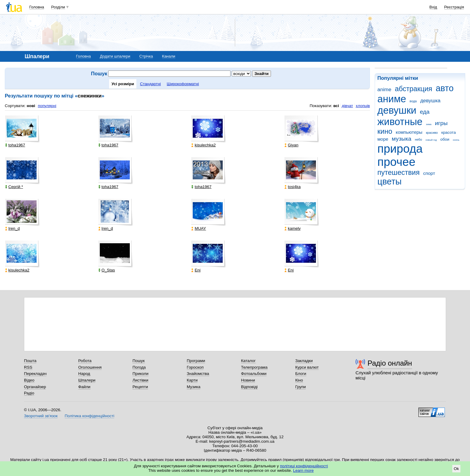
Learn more (303, 470)
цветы (390, 181)
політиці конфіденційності (304, 466)
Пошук (139, 361)
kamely (293, 228)
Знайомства (198, 374)
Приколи (140, 374)
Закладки (304, 361)
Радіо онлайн (390, 363)
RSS (28, 367)
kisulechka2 (203, 145)
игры (441, 123)
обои (445, 139)
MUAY (199, 228)
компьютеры (409, 132)
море (383, 139)
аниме (392, 99)
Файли (84, 387)
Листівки (140, 380)
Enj (196, 270)
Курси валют (307, 367)
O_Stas (107, 270)
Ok (456, 469)
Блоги (301, 374)
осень (456, 140)
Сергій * (14, 187)
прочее (396, 162)
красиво (432, 133)
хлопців (363, 106)
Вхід (433, 7)
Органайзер (35, 387)
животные (400, 122)
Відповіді (249, 387)
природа (400, 149)
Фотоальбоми (254, 374)
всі (336, 106)
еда (425, 112)
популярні (47, 106)
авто (445, 88)
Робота (85, 361)
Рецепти (140, 387)
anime (384, 90)
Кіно (299, 380)
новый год (431, 140)
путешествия (399, 172)
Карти (192, 380)
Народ (84, 374)
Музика (193, 387)
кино (385, 131)
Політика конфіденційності (89, 416)
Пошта (30, 361)
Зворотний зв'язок (41, 416)
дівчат (347, 106)
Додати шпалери (115, 56)
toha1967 (15, 145)
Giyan (291, 145)
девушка (430, 101)
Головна (37, 7)
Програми (196, 361)
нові (31, 106)
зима (429, 124)
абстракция (413, 89)
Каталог (248, 361)
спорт (429, 173)
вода (413, 101)
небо (418, 139)
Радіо (29, 393)
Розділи (58, 7)
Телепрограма (254, 367)
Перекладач (35, 374)
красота (448, 132)
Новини (248, 380)
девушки (397, 110)
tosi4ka (293, 187)
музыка (402, 139)
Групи (300, 387)
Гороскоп (195, 367)
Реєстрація (454, 7)
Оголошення (90, 367)
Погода (139, 367)
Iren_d (12, 228)
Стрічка (146, 56)
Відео (29, 380)
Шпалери (87, 380)
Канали (169, 56)
